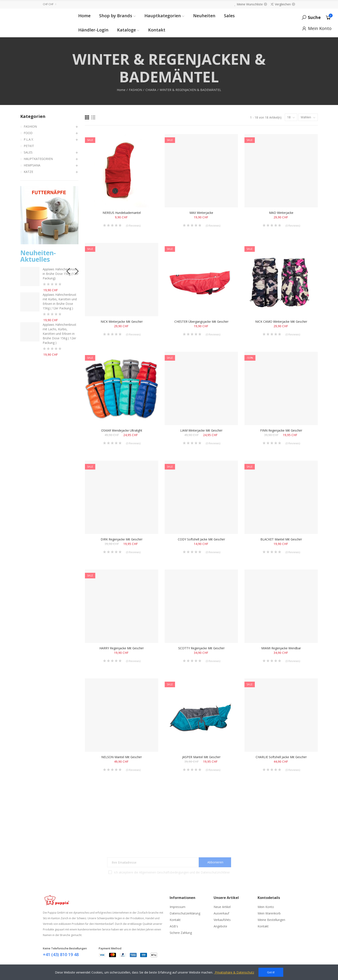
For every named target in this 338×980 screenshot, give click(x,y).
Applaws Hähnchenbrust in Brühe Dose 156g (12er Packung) (61, 274)
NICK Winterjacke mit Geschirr (122, 322)
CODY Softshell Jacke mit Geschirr (201, 539)
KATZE (28, 172)
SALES (28, 152)
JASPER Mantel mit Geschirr (201, 757)
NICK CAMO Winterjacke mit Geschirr (281, 322)
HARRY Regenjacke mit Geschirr (122, 648)
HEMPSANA (32, 165)
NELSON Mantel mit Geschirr (122, 757)
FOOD (28, 133)
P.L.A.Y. (29, 139)
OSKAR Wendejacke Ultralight (122, 430)
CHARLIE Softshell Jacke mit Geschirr (281, 757)
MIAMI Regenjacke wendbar (281, 648)
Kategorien (33, 116)
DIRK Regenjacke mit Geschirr (122, 539)
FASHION (30, 126)
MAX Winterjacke (201, 213)
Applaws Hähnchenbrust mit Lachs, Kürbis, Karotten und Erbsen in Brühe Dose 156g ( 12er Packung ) (59, 334)
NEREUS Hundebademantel (122, 213)
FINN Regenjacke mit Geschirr (281, 430)
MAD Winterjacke (281, 213)
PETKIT (29, 146)
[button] (68, 270)
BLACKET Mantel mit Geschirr (281, 539)
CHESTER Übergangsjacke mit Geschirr (201, 322)
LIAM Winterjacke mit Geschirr (201, 430)
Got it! (271, 972)
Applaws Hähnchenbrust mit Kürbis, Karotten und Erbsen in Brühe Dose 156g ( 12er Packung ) (60, 301)
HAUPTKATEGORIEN (38, 159)
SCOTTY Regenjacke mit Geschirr (201, 648)
